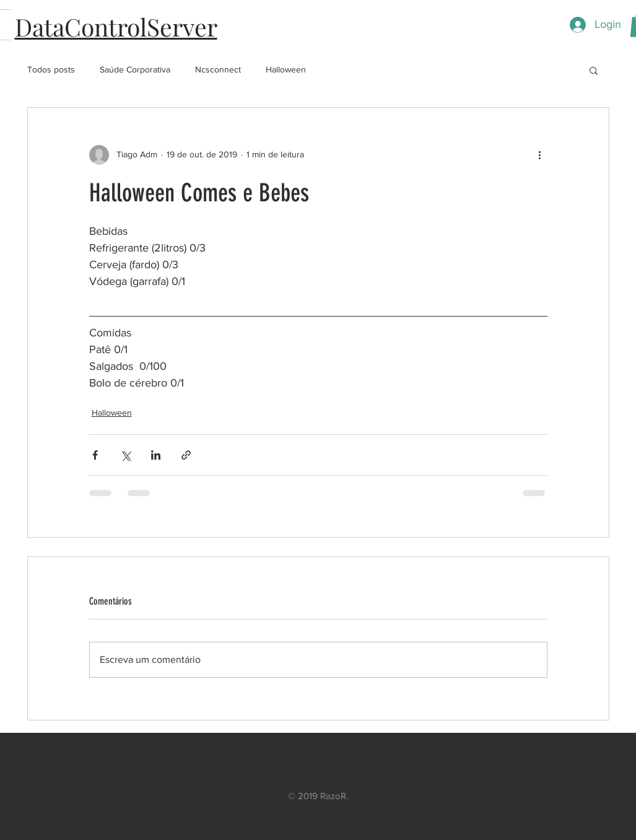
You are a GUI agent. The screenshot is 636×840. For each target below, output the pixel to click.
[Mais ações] (540, 155)
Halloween (286, 69)
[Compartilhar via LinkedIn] (156, 455)
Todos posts (51, 69)
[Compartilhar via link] (186, 455)
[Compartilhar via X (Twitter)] (125, 455)
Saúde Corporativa (135, 69)
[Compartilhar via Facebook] (95, 455)
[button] (594, 70)
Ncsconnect (218, 69)
